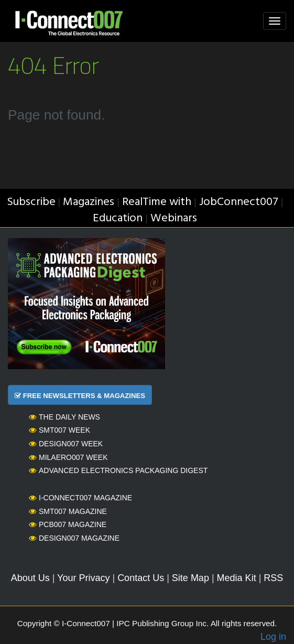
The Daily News (64, 417)
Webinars (174, 218)
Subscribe (31, 202)
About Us (30, 578)
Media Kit (237, 578)
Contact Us (141, 578)
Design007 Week (66, 444)
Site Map (190, 578)
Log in (273, 637)
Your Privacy (83, 578)
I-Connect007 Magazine (80, 498)
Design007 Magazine (74, 538)
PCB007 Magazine (68, 524)
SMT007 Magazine (68, 511)
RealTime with (157, 202)
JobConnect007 (239, 202)
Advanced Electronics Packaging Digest (118, 470)
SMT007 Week (59, 430)
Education (118, 218)
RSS (273, 578)
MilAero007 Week (68, 457)
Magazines (89, 202)
